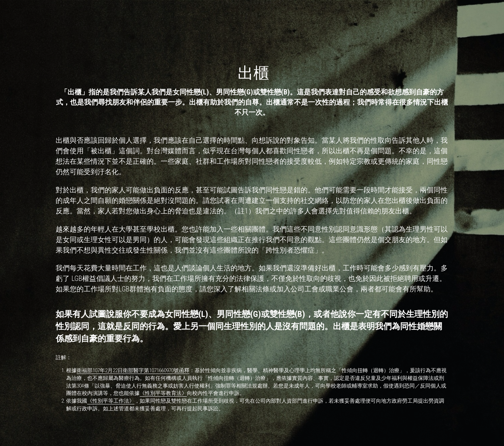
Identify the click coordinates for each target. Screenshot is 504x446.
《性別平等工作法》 (111, 401)
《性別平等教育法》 (163, 393)
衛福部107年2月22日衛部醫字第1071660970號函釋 (133, 370)
